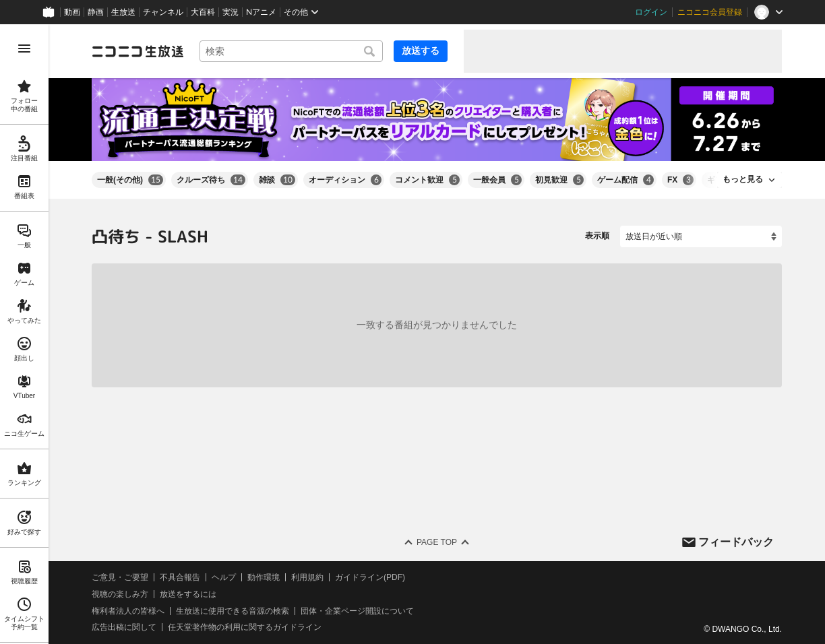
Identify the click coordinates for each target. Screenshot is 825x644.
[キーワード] (291, 51)
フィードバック (736, 541)
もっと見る (743, 179)
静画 (96, 12)
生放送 (123, 12)
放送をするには (188, 594)
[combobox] (291, 51)
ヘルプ (224, 577)
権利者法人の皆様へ (128, 610)
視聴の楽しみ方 (120, 594)
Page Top (437, 542)
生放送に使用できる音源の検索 (233, 610)
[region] (24, 334)
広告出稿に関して (124, 627)
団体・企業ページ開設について (357, 610)
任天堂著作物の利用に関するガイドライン (245, 627)
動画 (72, 12)
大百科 (203, 12)
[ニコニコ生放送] (137, 51)
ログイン (651, 12)
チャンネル (163, 12)
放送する (421, 51)
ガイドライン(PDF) (370, 577)
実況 (231, 12)
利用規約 (307, 577)
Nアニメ (261, 12)
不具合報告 (180, 577)
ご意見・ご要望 (120, 577)
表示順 (597, 236)
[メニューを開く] (24, 49)
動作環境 (264, 577)
